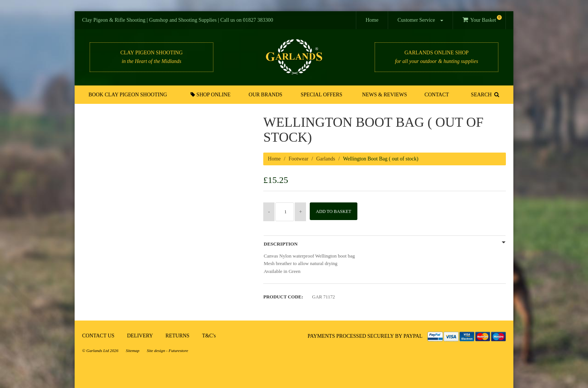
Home (372, 20)
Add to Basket (336, 211)
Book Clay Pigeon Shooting (128, 95)
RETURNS (177, 336)
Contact (436, 95)
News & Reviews (384, 95)
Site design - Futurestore (168, 351)
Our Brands (266, 95)
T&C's (209, 336)
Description (280, 244)
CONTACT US (98, 336)
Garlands (326, 159)
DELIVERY (140, 336)
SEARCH (484, 94)
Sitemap (132, 351)
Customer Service (420, 20)
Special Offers (322, 95)
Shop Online (211, 94)
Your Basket (482, 19)
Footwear (298, 159)
